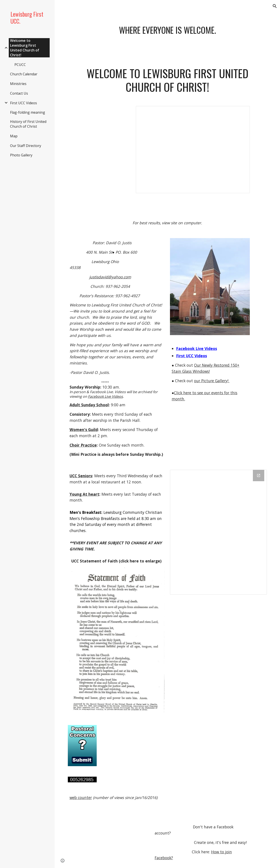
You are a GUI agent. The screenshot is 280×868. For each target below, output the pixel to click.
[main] (167, 38)
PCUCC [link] (20, 65)
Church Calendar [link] (24, 74)
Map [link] (14, 136)
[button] (275, 6)
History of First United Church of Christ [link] (28, 124)
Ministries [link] (18, 84)
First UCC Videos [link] (24, 103)
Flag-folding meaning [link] (28, 112)
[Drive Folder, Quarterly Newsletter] (219, 532)
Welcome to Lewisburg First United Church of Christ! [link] (25, 48)
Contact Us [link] (19, 93)
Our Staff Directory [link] (26, 146)
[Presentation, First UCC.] (193, 149)
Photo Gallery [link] (21, 155)
